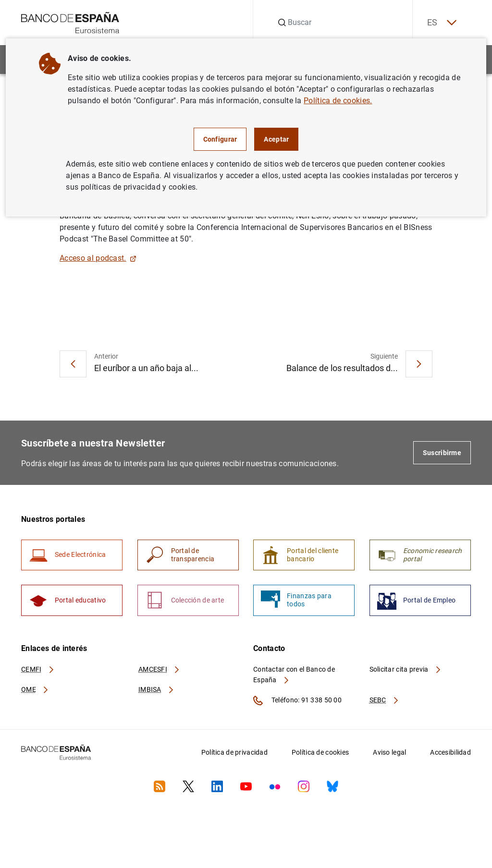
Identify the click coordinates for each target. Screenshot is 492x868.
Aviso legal (389, 753)
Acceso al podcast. (98, 258)
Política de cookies (320, 753)
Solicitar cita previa (406, 670)
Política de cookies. (338, 101)
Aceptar (276, 139)
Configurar (220, 139)
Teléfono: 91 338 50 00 (297, 701)
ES (441, 23)
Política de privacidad (234, 753)
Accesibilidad (450, 753)
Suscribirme (442, 453)
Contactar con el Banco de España (294, 675)
